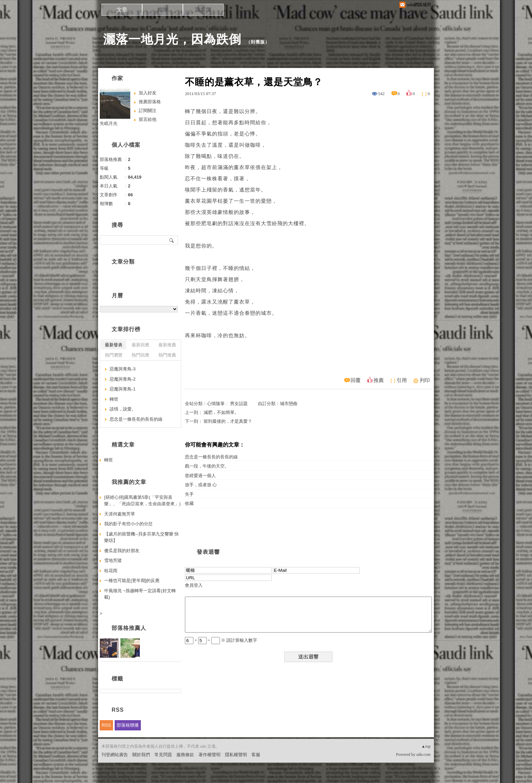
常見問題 (163, 755)
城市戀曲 (289, 404)
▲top (426, 746)
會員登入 (194, 585)
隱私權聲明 (236, 755)
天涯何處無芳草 (120, 514)
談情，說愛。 (123, 409)
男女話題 (239, 404)
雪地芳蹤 (113, 560)
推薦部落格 (150, 102)
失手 (189, 494)
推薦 (379, 380)
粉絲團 (108, 778)
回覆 (356, 380)
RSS (106, 725)
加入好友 (148, 93)
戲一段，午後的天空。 (207, 466)
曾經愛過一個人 (200, 476)
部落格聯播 (128, 725)
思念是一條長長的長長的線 (211, 457)
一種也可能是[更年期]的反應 (132, 580)
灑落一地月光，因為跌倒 (172, 39)
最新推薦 (167, 345)
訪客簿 (203, 10)
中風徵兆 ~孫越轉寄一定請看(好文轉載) (140, 594)
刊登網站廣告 (115, 755)
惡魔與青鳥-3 (123, 369)
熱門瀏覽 (114, 355)
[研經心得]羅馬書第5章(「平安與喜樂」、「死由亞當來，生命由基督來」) (142, 501)
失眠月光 (109, 123)
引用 (402, 380)
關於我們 (141, 755)
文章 (122, 10)
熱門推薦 (167, 355)
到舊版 (258, 42)
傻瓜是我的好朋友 (122, 551)
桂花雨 (111, 571)
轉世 (114, 399)
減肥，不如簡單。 (221, 412)
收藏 (189, 503)
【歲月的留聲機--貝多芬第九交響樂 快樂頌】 (141, 537)
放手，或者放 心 (201, 485)
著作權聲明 (210, 755)
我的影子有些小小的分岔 (128, 524)
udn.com (423, 754)
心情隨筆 (216, 404)
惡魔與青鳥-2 (123, 379)
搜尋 (172, 240)
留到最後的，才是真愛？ (228, 421)
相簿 (163, 10)
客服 (256, 755)
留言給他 (148, 119)
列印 (425, 380)
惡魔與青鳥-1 (123, 389)
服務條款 (185, 755)
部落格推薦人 (129, 628)
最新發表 (114, 345)
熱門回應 (140, 355)
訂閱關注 (148, 111)
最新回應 (140, 345)
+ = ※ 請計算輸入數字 (221, 640)
